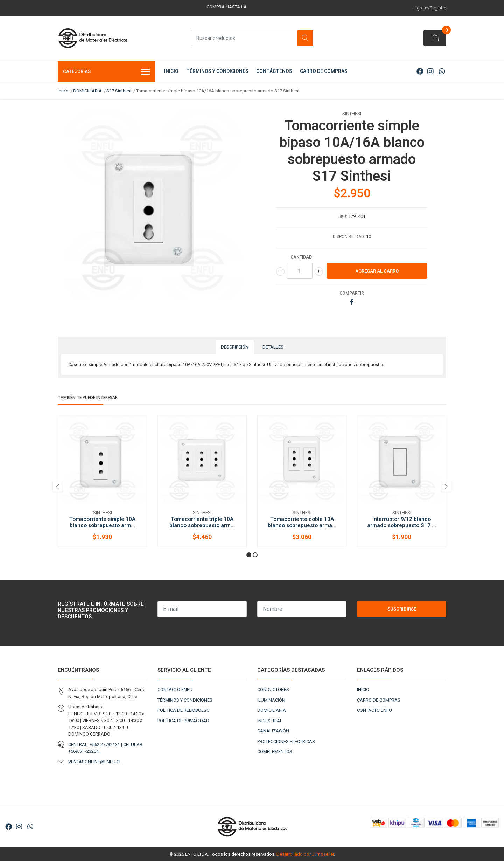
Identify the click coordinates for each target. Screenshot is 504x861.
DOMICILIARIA (87, 91)
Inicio (63, 91)
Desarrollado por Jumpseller (305, 854)
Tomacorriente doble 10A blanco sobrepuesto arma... (302, 522)
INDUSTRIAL (270, 721)
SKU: (343, 216)
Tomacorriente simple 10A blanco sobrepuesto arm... (102, 522)
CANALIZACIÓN (273, 731)
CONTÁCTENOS (274, 71)
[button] (249, 555)
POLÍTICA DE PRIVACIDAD (183, 721)
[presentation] (58, 487)
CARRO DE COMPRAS (324, 71)
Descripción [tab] (235, 347)
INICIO (171, 71)
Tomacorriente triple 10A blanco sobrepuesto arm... (202, 522)
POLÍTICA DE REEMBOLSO (184, 710)
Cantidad (301, 257)
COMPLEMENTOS (275, 752)
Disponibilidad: (349, 237)
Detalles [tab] (273, 347)
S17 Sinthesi (119, 91)
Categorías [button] (106, 72)
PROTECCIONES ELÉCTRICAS (286, 741)
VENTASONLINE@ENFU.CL (95, 762)
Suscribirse (402, 609)
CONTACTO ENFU (175, 690)
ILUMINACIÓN (271, 700)
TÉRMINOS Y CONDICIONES (217, 71)
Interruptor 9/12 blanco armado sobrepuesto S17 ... (402, 522)
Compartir (352, 293)
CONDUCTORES (273, 690)
